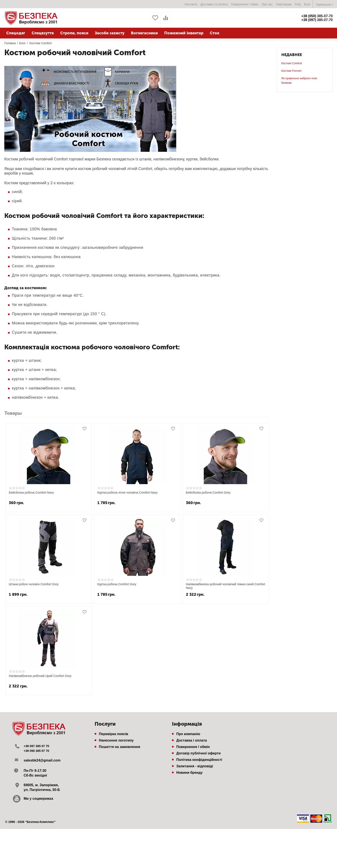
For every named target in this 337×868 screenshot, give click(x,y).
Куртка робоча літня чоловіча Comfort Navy (127, 493)
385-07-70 (317, 16)
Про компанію (188, 734)
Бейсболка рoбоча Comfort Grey (208, 493)
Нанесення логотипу (116, 740)
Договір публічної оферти (198, 753)
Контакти (191, 4)
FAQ (298, 4)
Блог (307, 4)
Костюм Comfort (292, 63)
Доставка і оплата (191, 740)
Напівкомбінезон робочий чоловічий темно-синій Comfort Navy (226, 586)
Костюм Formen (291, 71)
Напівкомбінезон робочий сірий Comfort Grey (40, 676)
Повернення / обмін (245, 4)
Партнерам (284, 4)
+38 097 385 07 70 (38, 746)
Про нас (267, 4)
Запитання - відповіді (195, 766)
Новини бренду (189, 773)
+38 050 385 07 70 (38, 751)
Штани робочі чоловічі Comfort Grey (34, 584)
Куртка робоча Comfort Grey (117, 584)
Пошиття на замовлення (119, 747)
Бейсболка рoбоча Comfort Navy (31, 493)
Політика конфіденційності (199, 760)
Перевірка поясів (113, 734)
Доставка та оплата (214, 4)
